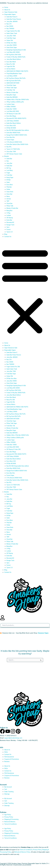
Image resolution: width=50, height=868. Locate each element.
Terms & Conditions (10, 824)
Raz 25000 (10, 26)
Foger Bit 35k (11, 66)
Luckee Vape (10, 104)
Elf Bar (8, 180)
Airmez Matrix (11, 69)
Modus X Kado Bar (12, 92)
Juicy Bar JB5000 (12, 21)
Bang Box (9, 211)
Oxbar (8, 189)
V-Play (8, 213)
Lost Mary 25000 (12, 76)
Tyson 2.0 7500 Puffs (13, 149)
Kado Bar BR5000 (12, 97)
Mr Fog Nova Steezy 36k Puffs (16, 78)
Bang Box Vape (11, 95)
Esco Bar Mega (11, 116)
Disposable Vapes (10, 14)
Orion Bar (9, 194)
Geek (8, 182)
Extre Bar (9, 220)
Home (6, 7)
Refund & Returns (10, 822)
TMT (8, 201)
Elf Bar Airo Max (12, 43)
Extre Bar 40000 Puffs (13, 133)
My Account (8, 787)
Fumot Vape (10, 140)
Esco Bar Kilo (11, 137)
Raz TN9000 (10, 29)
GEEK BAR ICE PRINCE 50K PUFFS (17, 71)
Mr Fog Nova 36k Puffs (14, 55)
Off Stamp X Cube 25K (14, 114)
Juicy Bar (9, 163)
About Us (7, 10)
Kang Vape (10, 177)
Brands (6, 156)
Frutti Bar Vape (11, 38)
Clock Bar (9, 203)
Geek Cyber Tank (12, 33)
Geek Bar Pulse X (12, 17)
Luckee (9, 215)
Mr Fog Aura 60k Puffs (14, 81)
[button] (25, 291)
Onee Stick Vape (12, 48)
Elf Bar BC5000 (11, 128)
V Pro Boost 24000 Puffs (14, 142)
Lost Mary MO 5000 (13, 111)
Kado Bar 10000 (12, 109)
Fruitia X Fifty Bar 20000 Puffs (16, 57)
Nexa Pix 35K (11, 64)
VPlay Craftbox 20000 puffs (15, 102)
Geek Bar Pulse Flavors (14, 19)
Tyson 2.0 (10, 232)
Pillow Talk (10, 206)
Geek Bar (9, 159)
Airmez (9, 199)
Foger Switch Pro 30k (13, 31)
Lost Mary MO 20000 (13, 52)
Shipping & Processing (11, 819)
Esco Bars (10, 185)
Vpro (8, 227)
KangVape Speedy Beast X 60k (16, 50)
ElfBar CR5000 (11, 107)
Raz (8, 161)
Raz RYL (9, 147)
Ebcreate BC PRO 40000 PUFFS (16, 118)
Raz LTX (9, 24)
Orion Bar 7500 (11, 152)
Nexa (8, 196)
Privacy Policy (9, 817)
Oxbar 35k (10, 40)
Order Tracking (9, 792)
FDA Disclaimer (9, 757)
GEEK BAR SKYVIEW (13, 83)
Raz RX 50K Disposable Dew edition (18, 130)
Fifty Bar (9, 187)
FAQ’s (6, 752)
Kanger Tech (10, 225)
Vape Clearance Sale (11, 12)
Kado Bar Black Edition (14, 123)
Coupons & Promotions (12, 759)
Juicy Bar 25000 (12, 45)
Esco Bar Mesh (11, 62)
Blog (6, 234)
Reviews (7, 761)
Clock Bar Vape (11, 85)
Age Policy (8, 815)
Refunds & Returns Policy (22, 852)
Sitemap (7, 794)
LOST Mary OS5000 (13, 121)
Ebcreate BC (10, 222)
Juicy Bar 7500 (11, 36)
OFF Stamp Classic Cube (14, 154)
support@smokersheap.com (13, 738)
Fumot (8, 229)
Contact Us (8, 237)
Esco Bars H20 (11, 126)
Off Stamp (10, 218)
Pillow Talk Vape (12, 88)
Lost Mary (10, 170)
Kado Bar (9, 166)
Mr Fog (9, 168)
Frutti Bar (9, 175)
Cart (6, 789)
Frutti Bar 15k (11, 90)
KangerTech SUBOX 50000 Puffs (17, 135)
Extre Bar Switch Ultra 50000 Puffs (17, 144)
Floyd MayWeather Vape (14, 74)
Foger (8, 173)
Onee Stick (10, 192)
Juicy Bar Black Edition (14, 59)
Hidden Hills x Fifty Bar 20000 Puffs (18, 100)
